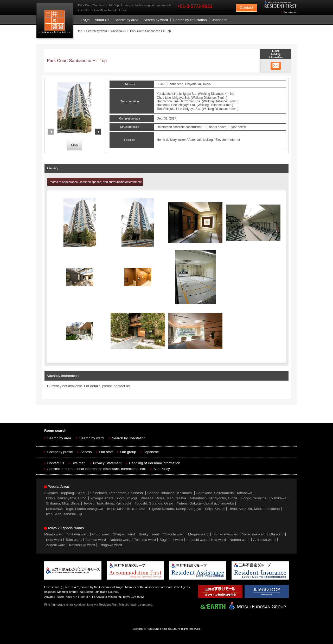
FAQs (85, 20)
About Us (102, 20)
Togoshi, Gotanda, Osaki (154, 503)
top (80, 31)
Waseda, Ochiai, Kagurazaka (163, 498)
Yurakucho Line (168, 94)
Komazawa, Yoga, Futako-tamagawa (75, 509)
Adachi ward (56, 545)
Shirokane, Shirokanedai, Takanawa (224, 493)
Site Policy (162, 469)
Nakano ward (120, 540)
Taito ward (74, 540)
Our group (128, 452)
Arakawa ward (265, 540)
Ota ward (276, 534)
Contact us (56, 463)
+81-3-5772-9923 (195, 6)
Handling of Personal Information (155, 463)
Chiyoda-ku (119, 31)
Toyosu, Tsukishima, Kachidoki (107, 503)
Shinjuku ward (124, 534)
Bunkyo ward (149, 534)
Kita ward (219, 540)
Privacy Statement (107, 463)
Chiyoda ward (174, 534)
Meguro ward (198, 534)
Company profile (60, 452)
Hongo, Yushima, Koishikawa (264, 498)
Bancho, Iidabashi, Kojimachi (170, 493)
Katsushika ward (82, 545)
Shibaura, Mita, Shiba (63, 503)
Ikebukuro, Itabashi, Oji (64, 514)
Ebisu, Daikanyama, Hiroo (66, 498)
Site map (78, 463)
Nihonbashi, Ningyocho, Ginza (214, 498)
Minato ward (54, 534)
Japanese (290, 12)
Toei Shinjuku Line (169, 109)
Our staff (106, 452)
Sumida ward (96, 540)
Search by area (126, 20)
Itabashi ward (197, 540)
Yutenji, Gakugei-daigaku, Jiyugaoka (205, 503)
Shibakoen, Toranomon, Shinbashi (117, 493)
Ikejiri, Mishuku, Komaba (126, 509)
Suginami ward (171, 540)
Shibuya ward (78, 534)
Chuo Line (164, 98)
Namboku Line (167, 105)
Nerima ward (240, 540)
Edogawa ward (110, 545)
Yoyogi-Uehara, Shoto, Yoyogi (114, 498)
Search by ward (156, 20)
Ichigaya (185, 94)
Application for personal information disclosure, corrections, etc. (97, 469)
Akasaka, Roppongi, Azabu (65, 493)
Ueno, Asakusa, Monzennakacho (254, 509)
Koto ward (54, 540)
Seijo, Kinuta (215, 509)
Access (86, 452)
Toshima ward (145, 540)
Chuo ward (101, 534)
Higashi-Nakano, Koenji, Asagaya (175, 509)
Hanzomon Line (168, 101)
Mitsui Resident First (56, 22)
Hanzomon (187, 101)
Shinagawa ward (225, 534)
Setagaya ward (254, 534)
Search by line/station (190, 20)
